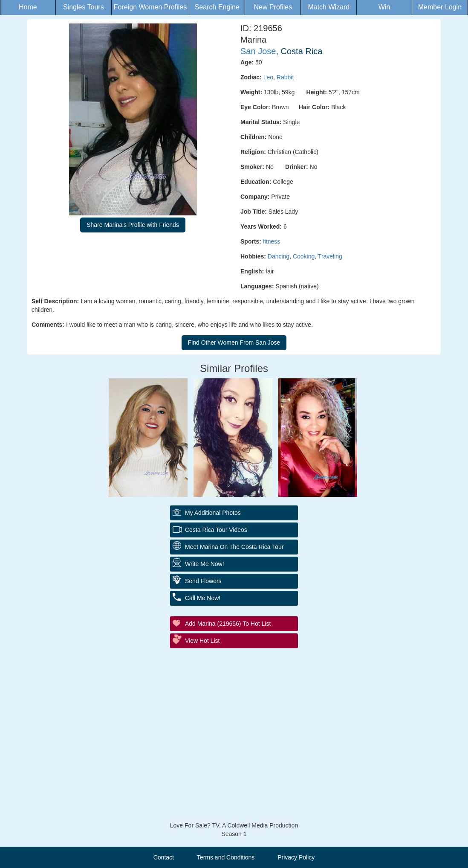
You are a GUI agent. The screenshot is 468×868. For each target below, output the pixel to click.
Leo (268, 77)
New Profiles (273, 7)
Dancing (279, 256)
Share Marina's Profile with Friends (133, 225)
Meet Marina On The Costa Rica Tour (234, 547)
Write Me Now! (205, 564)
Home (28, 7)
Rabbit (285, 77)
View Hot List (202, 641)
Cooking (304, 256)
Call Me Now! (203, 598)
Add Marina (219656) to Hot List (228, 624)
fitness (272, 241)
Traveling (330, 256)
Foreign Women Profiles (150, 7)
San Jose (258, 51)
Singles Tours (84, 7)
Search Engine (217, 7)
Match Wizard (329, 7)
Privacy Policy (296, 857)
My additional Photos (213, 513)
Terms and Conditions (226, 857)
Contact (164, 857)
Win (384, 7)
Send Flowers (203, 581)
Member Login (440, 7)
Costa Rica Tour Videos (216, 530)
